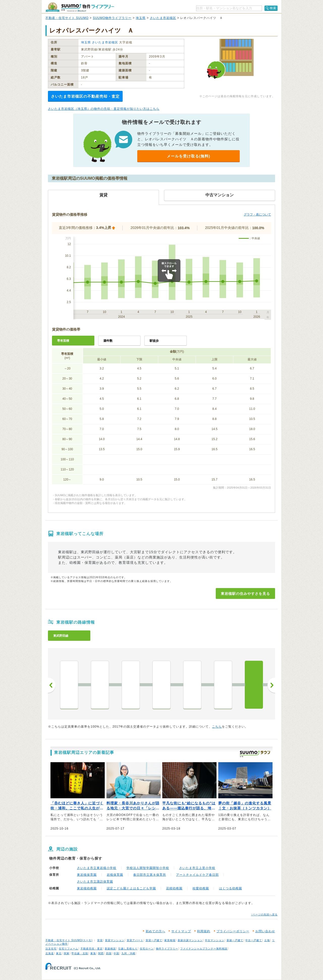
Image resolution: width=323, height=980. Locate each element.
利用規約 (204, 931)
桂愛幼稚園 (201, 888)
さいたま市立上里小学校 (197, 868)
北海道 (50, 953)
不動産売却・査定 (92, 949)
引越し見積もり (128, 949)
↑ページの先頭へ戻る (264, 915)
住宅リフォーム (69, 949)
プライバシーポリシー (233, 931)
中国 (116, 953)
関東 (67, 953)
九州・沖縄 (128, 953)
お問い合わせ (265, 931)
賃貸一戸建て (154, 940)
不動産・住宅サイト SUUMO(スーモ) (69, 940)
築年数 (108, 341)
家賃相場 (170, 940)
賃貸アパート (135, 940)
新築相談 (110, 949)
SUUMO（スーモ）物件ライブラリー (80, 7)
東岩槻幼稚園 (87, 888)
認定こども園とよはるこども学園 (131, 888)
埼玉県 (141, 18)
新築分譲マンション (190, 940)
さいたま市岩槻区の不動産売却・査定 (85, 96)
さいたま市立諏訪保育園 (95, 882)
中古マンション (215, 940)
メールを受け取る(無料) (189, 156)
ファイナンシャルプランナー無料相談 (204, 949)
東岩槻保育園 (87, 875)
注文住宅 (51, 949)
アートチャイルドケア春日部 (197, 875)
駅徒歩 (154, 341)
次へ (271, 685)
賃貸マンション (115, 940)
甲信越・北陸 (80, 953)
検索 (273, 8)
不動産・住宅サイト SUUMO (67, 18)
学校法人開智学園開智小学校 (148, 868)
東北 (59, 953)
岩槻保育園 (115, 875)
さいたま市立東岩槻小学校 (97, 868)
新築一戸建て (235, 940)
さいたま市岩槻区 (163, 18)
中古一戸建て (254, 940)
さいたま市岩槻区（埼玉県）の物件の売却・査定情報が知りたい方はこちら (104, 109)
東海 (93, 953)
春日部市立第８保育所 (150, 875)
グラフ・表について (257, 215)
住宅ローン (147, 949)
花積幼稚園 (174, 888)
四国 (109, 953)
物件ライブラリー (167, 949)
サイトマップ (181, 931)
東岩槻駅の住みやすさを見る (245, 594)
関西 (101, 953)
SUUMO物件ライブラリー (112, 18)
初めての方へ (155, 931)
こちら (217, 727)
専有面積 (63, 341)
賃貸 (100, 940)
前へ (52, 685)
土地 (267, 940)
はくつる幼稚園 (231, 888)
